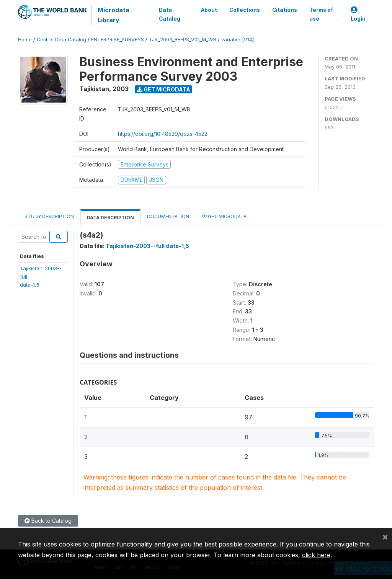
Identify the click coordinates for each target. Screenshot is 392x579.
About (209, 10)
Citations (285, 10)
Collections (245, 10)
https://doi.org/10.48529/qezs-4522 (163, 134)
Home (25, 40)
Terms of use (321, 14)
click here (316, 555)
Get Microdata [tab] (224, 216)
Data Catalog (170, 14)
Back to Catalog (48, 521)
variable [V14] (238, 40)
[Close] (385, 537)
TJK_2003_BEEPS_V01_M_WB (183, 40)
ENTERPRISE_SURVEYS (118, 40)
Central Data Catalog (61, 40)
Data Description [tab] (110, 218)
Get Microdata (164, 89)
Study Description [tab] (49, 216)
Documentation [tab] (168, 216)
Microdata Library (114, 15)
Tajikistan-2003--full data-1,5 (147, 246)
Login (358, 14)
